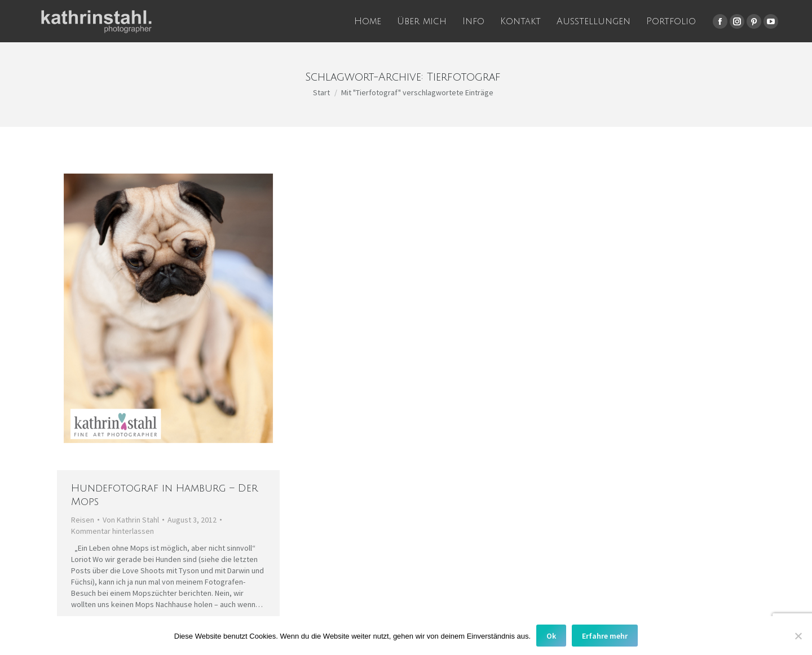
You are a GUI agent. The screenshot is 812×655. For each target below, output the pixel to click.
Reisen (83, 520)
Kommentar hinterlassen (112, 531)
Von (131, 520)
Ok (551, 636)
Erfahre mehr (605, 636)
